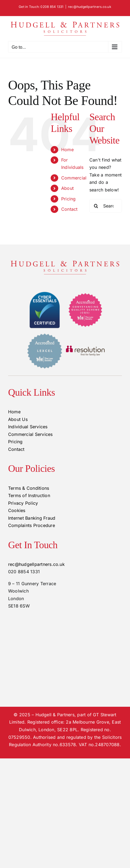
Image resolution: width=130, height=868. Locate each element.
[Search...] (106, 206)
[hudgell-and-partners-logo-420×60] (65, 263)
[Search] (96, 206)
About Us (18, 419)
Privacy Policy (23, 503)
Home (67, 150)
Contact (69, 209)
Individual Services (28, 427)
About (67, 188)
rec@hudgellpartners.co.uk (90, 7)
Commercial (74, 178)
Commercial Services (30, 434)
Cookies (17, 510)
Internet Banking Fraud (32, 518)
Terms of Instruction (29, 495)
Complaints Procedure (32, 525)
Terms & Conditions (29, 488)
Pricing (69, 199)
